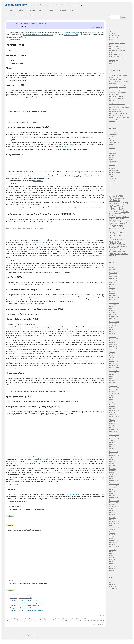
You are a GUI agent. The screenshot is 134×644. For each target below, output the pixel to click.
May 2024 (112, 310)
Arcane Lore (113, 33)
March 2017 (113, 465)
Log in (111, 583)
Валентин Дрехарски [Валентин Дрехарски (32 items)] (115, 217)
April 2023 (112, 335)
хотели (19, 221)
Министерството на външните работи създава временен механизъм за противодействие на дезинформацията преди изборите (119, 117)
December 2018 (114, 433)
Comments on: (114, 30)
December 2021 (114, 365)
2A (110, 32)
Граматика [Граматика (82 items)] (114, 220)
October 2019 (113, 414)
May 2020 (112, 401)
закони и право (114, 142)
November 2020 (114, 390)
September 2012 (114, 527)
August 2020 (113, 395)
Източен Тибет (17, 621)
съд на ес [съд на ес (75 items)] (113, 255)
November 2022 (114, 344)
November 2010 (114, 559)
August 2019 (113, 418)
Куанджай (35, 621)
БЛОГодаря (113, 45)
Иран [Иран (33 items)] (127, 222)
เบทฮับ (111, 64)
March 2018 (113, 450)
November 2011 (114, 546)
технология (31, 10)
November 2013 (114, 503)
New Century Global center (63, 619)
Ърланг (73, 621)
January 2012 (113, 542)
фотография (113, 182)
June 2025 (112, 286)
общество (52, 10)
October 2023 (113, 324)
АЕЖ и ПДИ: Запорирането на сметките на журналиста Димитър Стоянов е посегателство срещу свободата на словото (119, 79)
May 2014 (112, 493)
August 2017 (113, 457)
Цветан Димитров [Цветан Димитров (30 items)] (114, 241)
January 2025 (113, 295)
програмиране (114, 167)
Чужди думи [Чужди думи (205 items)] (115, 243)
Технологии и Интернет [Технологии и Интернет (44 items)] (117, 240)
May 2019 (112, 424)
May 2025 (112, 288)
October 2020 (113, 392)
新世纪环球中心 (83, 621)
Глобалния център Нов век (96, 619)
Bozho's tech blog (115, 35)
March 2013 (113, 518)
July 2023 (112, 329)
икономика (113, 146)
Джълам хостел (75, 494)
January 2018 (113, 454)
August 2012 (113, 529)
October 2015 (113, 473)
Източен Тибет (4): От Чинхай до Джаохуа (25, 605)
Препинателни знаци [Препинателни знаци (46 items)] (116, 228)
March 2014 (113, 495)
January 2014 (113, 499)
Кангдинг (25, 621)
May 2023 (112, 333)
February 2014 (114, 497)
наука (21, 10)
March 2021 (113, 382)
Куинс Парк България (116, 54)
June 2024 (112, 309)
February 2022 (114, 361)
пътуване (63, 10)
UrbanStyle (112, 41)
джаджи (112, 137)
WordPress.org (114, 588)
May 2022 (112, 356)
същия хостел (65, 147)
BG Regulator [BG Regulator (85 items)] (114, 203)
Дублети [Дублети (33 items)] (126, 220)
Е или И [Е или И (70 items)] (112, 222)
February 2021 (114, 384)
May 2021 (112, 378)
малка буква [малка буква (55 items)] (114, 248)
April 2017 (112, 463)
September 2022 (114, 348)
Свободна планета (16, 5)
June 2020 (112, 399)
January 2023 (113, 341)
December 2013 (114, 501)
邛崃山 (97, 621)
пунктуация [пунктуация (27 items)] (121, 251)
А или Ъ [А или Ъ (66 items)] (112, 213)
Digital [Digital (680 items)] (124, 203)
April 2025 (112, 290)
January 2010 (113, 567)
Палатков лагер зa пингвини (118, 58)
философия (113, 180)
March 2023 (113, 337)
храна (111, 184)
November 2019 (114, 412)
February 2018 (114, 452)
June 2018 (112, 444)
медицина (112, 155)
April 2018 (112, 448)
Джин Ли (9, 621)
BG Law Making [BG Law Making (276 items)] (117, 198)
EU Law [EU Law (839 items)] (114, 206)
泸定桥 (93, 621)
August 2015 (113, 476)
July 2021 (112, 375)
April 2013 (112, 516)
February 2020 (114, 407)
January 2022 (113, 363)
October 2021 (113, 369)
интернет (112, 148)
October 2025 (113, 278)
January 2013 (113, 520)
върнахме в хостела (86, 137)
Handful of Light (114, 37)
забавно (74, 10)
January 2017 (113, 467)
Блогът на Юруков (115, 49)
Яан (77, 621)
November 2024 (114, 299)
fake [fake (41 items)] (120, 206)
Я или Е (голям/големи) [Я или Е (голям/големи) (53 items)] (117, 245)
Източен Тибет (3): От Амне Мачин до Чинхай (27, 603)
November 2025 (114, 277)
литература (113, 154)
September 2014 (114, 486)
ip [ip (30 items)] (123, 206)
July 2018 (112, 442)
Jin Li (31, 619)
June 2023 (112, 331)
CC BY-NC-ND (99, 27)
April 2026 (112, 267)
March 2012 (113, 539)
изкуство (11, 10)
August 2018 (113, 441)
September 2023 (114, 326)
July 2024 (112, 307)
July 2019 (112, 420)
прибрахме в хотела (40, 242)
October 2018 (113, 437)
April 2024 (112, 312)
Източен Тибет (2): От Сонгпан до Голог (25, 600)
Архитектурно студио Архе (117, 43)
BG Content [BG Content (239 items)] (119, 196)
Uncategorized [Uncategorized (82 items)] (115, 211)
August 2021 (113, 373)
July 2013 (112, 510)
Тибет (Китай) (55, 621)
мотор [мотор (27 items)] (120, 248)
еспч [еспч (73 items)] (121, 246)
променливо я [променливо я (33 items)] (114, 251)
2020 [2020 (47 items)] (111, 196)
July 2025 (112, 284)
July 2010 (112, 561)
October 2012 (113, 525)
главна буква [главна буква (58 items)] (114, 246)
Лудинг (41, 621)
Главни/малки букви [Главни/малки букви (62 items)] (117, 218)
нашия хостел (38, 181)
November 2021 (114, 367)
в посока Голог (99, 33)
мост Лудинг (47, 621)
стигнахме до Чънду (71, 35)
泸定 (89, 621)
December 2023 (114, 320)
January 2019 (113, 431)
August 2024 (113, 305)
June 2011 (112, 554)
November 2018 (114, 435)
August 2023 (113, 327)
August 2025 (113, 282)
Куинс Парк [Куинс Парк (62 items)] (113, 224)
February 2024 (114, 316)
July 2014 (112, 490)
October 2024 (113, 301)
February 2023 (114, 339)
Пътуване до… (114, 60)
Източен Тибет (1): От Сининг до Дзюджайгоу (27, 610)
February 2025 (114, 294)
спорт (111, 174)
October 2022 (113, 346)
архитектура (113, 135)
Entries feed (113, 584)
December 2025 (114, 275)
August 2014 (113, 488)
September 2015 (114, 474)
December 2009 (114, 569)
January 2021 (113, 386)
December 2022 (114, 343)
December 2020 (114, 388)
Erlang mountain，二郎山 (21, 619)
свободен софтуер (115, 171)
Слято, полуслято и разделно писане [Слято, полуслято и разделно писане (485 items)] (117, 234)
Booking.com (11, 516)
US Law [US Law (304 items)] (125, 211)
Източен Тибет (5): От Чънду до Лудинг (31, 24)
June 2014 (112, 491)
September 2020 (114, 393)
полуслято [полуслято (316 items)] (115, 249)
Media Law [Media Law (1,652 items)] (117, 208)
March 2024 (113, 314)
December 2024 (114, 297)
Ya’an (85, 619)
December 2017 (114, 456)
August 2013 (113, 508)
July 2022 (112, 352)
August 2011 (113, 550)
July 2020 (112, 397)
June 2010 (112, 563)
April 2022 (112, 358)
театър (111, 176)
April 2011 (112, 557)
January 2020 (113, 408)
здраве (42, 10)
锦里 (101, 621)
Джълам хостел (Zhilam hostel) (36, 459)
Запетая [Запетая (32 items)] (118, 222)
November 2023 (114, 322)
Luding (44, 619)
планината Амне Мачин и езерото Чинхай (38, 35)
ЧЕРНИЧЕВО (113, 62)
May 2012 (112, 535)
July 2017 (112, 459)
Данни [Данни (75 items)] (121, 220)
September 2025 (114, 280)
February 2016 (114, 471)
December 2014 (114, 484)
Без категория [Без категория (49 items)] (120, 213)
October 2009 (113, 571)
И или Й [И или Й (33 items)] (123, 222)
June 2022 (112, 354)
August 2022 (113, 350)
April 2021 (112, 380)
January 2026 (113, 273)
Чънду (68, 621)
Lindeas (112, 39)
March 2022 (113, 359)
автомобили (113, 133)
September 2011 (114, 548)
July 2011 (112, 552)
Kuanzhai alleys (37, 619)
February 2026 (114, 271)
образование (113, 161)
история (112, 150)
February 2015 (114, 480)
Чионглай (63, 621)
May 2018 (112, 446)
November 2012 (114, 523)
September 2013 (114, 507)
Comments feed (114, 586)
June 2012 (112, 533)
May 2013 (112, 514)
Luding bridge (51, 619)
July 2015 (112, 478)
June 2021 (112, 376)
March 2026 (113, 269)
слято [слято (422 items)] (124, 253)
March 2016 (113, 469)
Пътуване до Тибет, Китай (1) (21, 598)
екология (112, 138)
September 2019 (114, 416)
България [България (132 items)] (114, 215)
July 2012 (112, 531)
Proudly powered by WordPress (26, 635)
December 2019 (114, 410)
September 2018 (114, 439)
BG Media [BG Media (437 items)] (115, 200)
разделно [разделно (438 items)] (115, 253)
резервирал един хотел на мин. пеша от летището (39, 195)
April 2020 (112, 403)
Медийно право (114, 56)
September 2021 (114, 371)
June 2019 (112, 422)
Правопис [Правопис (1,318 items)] (116, 226)
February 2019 (114, 429)
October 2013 (113, 505)
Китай (30, 621)
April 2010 (112, 565)
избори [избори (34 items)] (125, 246)
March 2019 (113, 427)
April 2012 (112, 537)
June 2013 (112, 512)
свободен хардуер (115, 172)
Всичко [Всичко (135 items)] (125, 217)
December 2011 (114, 544)
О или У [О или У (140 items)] (122, 223)
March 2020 (113, 405)
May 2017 (112, 461)
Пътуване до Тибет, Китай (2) (21, 608)
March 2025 (113, 292)
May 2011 (112, 556)
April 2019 (112, 425)
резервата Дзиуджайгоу (73, 33)
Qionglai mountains (77, 619)
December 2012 (114, 522)
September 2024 (114, 303)
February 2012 (114, 540)
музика (111, 157)
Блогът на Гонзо (114, 47)
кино (111, 152)
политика (112, 165)
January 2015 (113, 482)
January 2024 (113, 318)
